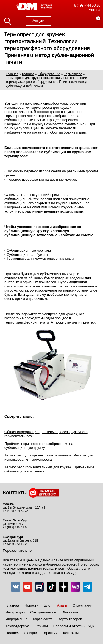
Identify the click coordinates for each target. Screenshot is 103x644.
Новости (31, 605)
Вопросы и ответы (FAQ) (74, 626)
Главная (12, 605)
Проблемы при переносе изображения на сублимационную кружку (39, 446)
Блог (48, 605)
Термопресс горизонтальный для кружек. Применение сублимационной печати (49, 469)
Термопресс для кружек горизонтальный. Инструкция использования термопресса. (48, 457)
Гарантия (50, 633)
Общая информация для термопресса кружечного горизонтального (46, 434)
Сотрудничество (44, 612)
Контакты (71, 633)
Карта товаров (70, 619)
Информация (16, 619)
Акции (39, 21)
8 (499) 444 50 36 (87, 5)
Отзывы (41, 626)
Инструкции (15, 612)
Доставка (70, 612)
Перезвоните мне (17, 551)
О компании (82, 605)
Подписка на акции (21, 633)
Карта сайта (43, 619)
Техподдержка (17, 626)
